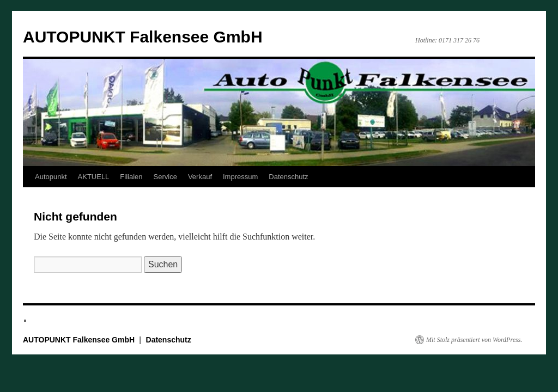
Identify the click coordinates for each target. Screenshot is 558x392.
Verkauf (200, 177)
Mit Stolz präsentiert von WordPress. (474, 340)
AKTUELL (94, 177)
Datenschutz (288, 177)
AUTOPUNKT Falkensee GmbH (143, 37)
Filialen (131, 177)
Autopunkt (51, 177)
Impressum (240, 177)
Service (165, 177)
